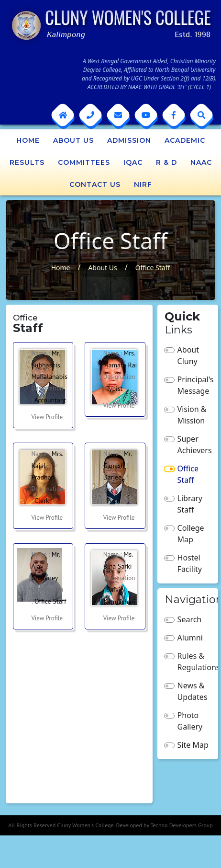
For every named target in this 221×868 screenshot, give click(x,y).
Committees (84, 162)
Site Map (193, 745)
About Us (73, 140)
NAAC (201, 162)
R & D (166, 162)
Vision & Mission (192, 415)
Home (28, 140)
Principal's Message (194, 385)
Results (27, 162)
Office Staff (153, 268)
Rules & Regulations (194, 662)
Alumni (190, 638)
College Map (191, 534)
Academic (185, 140)
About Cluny (188, 355)
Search (190, 619)
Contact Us (95, 184)
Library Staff (190, 504)
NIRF (143, 184)
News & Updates (193, 691)
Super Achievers (194, 445)
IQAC (133, 162)
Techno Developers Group (181, 825)
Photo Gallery (190, 721)
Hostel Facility (190, 563)
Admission (129, 140)
